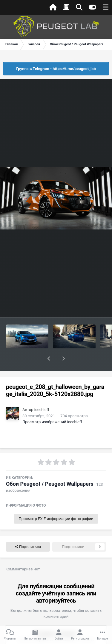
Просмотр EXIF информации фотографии (56, 503)
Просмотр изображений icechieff (52, 406)
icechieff (42, 394)
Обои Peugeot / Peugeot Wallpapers (50, 468)
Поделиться (28, 531)
